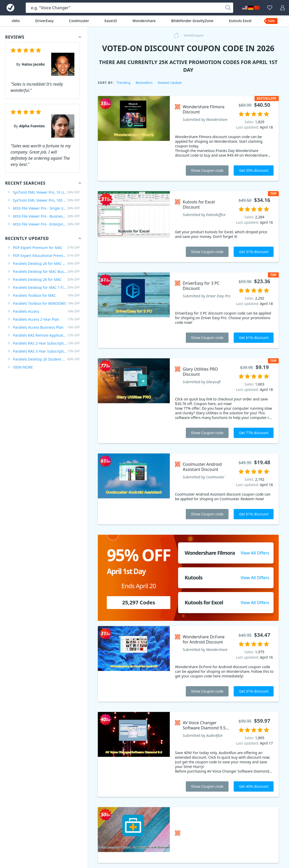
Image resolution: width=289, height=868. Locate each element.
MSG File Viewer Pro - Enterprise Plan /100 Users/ (46, 224)
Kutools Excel (240, 21)
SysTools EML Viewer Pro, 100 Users (46, 200)
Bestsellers (144, 83)
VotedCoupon (194, 35)
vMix (16, 21)
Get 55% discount (254, 170)
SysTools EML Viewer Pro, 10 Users (46, 192)
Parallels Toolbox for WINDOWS (46, 303)
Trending (123, 83)
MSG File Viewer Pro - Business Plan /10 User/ (46, 216)
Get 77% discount (254, 433)
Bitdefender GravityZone (192, 21)
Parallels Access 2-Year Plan (46, 319)
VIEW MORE (23, 367)
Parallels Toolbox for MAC (46, 295)
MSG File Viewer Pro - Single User (46, 208)
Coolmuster (79, 21)
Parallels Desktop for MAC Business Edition (46, 271)
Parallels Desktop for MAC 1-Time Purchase (46, 287)
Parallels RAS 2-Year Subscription (46, 343)
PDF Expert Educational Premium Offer (46, 256)
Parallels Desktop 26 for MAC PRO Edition (46, 263)
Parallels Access (46, 311)
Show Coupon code (207, 170)
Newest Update (170, 83)
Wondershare (144, 21)
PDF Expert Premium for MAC (46, 248)
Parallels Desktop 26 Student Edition (46, 359)
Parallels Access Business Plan (46, 327)
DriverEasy (44, 21)
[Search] (228, 8)
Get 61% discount (254, 338)
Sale (271, 21)
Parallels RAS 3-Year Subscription (46, 351)
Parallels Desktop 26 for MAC (46, 279)
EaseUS (111, 21)
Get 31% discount (254, 252)
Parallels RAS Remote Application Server (46, 335)
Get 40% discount (254, 786)
